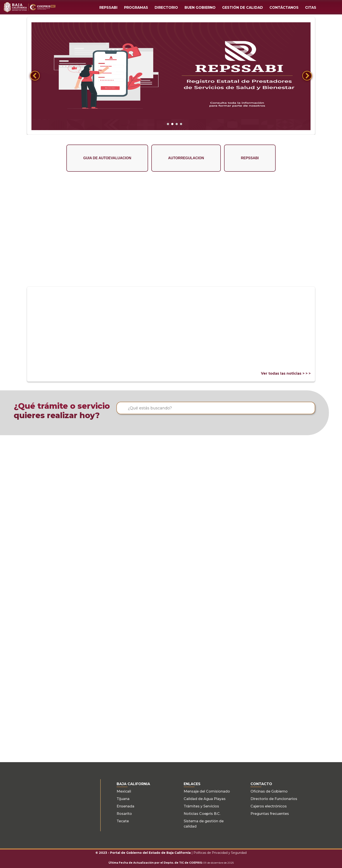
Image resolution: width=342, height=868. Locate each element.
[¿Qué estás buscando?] (216, 408)
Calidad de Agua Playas (205, 799)
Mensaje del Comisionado (207, 791)
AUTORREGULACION (186, 158)
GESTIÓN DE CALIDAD (243, 8)
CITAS (311, 8)
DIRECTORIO (166, 8)
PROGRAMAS (136, 8)
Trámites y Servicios (201, 806)
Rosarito (124, 813)
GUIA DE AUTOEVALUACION (107, 158)
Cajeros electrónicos (269, 806)
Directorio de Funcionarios (274, 799)
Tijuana (123, 799)
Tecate (123, 821)
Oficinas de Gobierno (269, 791)
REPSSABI (108, 8)
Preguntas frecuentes (270, 813)
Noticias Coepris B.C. (202, 813)
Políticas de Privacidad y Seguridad (220, 852)
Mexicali (124, 791)
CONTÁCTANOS (284, 8)
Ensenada (125, 806)
